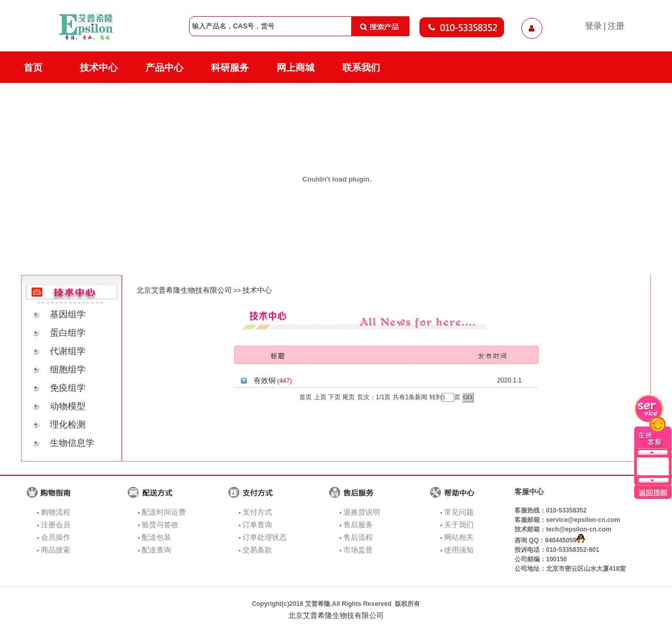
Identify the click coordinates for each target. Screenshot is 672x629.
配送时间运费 (164, 512)
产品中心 (164, 68)
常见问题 (459, 512)
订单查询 (257, 525)
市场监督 (358, 550)
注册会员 (56, 525)
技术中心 (99, 68)
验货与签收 (160, 525)
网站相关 (459, 537)
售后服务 (358, 525)
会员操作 (56, 537)
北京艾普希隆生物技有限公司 (184, 290)
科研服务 (230, 68)
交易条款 (257, 550)
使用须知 (459, 550)
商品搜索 (56, 550)
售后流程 (358, 537)
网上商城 (296, 68)
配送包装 (156, 537)
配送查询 (156, 550)
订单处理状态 (265, 537)
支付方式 (257, 512)
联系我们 (361, 68)
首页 (33, 68)
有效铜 (265, 380)
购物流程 (56, 512)
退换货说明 (362, 512)
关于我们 (459, 525)
